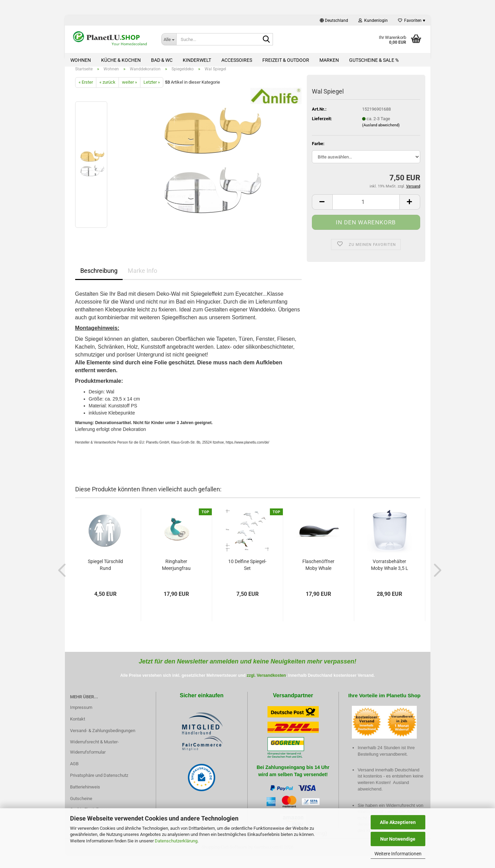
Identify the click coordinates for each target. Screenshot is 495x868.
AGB (74, 771)
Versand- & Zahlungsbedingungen (103, 738)
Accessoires (237, 60)
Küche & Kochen (121, 60)
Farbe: (318, 151)
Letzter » (152, 90)
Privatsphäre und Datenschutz (99, 783)
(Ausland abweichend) (381, 133)
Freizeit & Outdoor (286, 60)
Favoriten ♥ (411, 20)
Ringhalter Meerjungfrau (176, 572)
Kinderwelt (197, 60)
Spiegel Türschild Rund (105, 572)
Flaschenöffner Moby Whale (318, 572)
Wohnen (81, 60)
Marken (329, 60)
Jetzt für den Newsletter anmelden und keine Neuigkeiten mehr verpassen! (247, 669)
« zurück (107, 90)
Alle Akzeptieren (398, 822)
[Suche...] (169, 39)
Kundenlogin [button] (373, 20)
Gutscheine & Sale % (374, 60)
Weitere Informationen (398, 854)
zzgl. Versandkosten (266, 683)
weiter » (129, 90)
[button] (334, 20)
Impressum (81, 715)
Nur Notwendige (398, 839)
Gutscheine (81, 806)
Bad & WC (162, 60)
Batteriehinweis (85, 794)
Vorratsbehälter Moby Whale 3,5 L (390, 572)
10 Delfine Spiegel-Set (247, 572)
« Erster (86, 90)
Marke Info (142, 278)
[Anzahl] (366, 209)
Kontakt (78, 726)
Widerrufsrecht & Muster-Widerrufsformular (94, 755)
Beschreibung (99, 278)
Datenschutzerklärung (176, 841)
